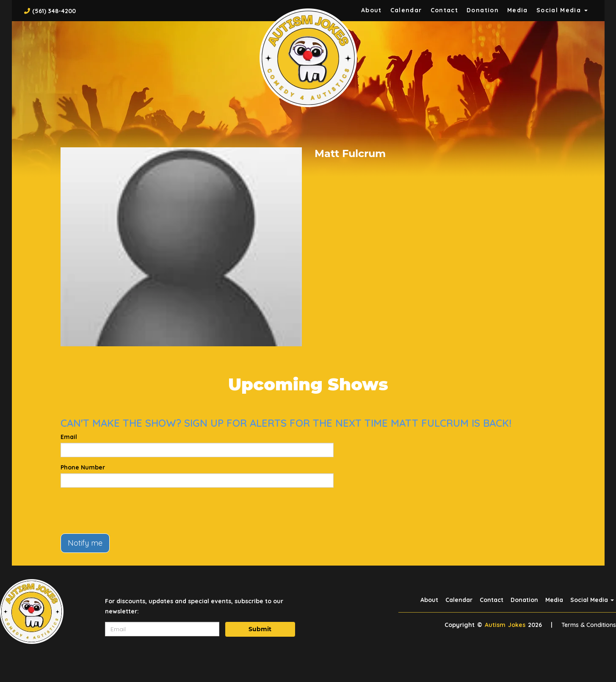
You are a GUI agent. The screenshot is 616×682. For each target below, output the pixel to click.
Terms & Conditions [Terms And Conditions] (589, 625)
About (372, 10)
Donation (483, 10)
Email (69, 437)
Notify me (85, 543)
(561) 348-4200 (54, 11)
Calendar (406, 10)
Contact (445, 10)
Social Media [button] (562, 10)
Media (518, 10)
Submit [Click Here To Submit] (260, 629)
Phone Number (83, 467)
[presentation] (125, 511)
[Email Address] (162, 629)
